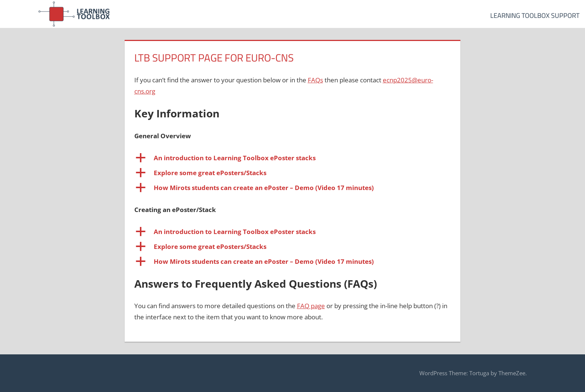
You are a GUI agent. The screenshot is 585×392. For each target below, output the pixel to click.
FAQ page (311, 306)
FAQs (315, 80)
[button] (293, 158)
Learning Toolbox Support (535, 15)
